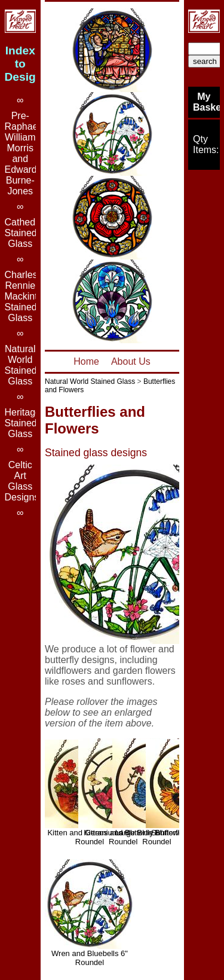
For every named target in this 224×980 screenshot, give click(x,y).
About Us (131, 361)
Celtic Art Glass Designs (22, 481)
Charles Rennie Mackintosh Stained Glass (29, 296)
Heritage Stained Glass (23, 423)
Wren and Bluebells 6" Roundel (90, 958)
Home (86, 361)
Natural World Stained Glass (90, 381)
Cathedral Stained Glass (25, 233)
